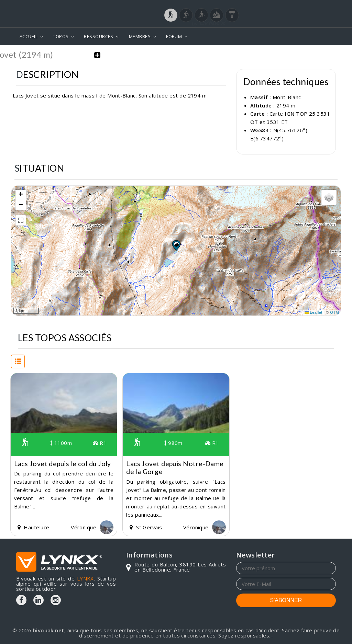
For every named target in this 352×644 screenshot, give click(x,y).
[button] (176, 245)
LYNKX (85, 578)
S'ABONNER (286, 600)
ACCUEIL (29, 36)
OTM (334, 312)
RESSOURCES (99, 36)
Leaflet (313, 312)
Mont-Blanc (287, 97)
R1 (100, 443)
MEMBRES (140, 36)
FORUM (174, 36)
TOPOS (61, 36)
